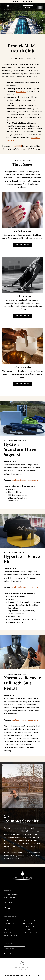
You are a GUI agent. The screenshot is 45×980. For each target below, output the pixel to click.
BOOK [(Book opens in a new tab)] (28, 7)
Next (42, 20)
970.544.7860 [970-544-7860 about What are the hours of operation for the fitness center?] (21, 91)
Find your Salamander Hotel (22, 975)
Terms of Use (29, 926)
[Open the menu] (40, 7)
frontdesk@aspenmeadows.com (25, 480)
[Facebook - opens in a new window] (5, 908)
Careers (7, 932)
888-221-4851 (9, 902)
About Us (8, 921)
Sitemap (27, 929)
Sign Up (9, 953)
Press (6, 929)
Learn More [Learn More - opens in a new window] (23, 245)
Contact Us (9, 923)
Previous (3, 20)
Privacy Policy (30, 923)
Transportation (31, 932)
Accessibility (29, 921)
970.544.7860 (17, 146)
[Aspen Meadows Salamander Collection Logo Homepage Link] (8, 7)
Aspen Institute (10, 935)
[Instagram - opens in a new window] (9, 908)
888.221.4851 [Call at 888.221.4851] (22, 2)
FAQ (5, 926)
